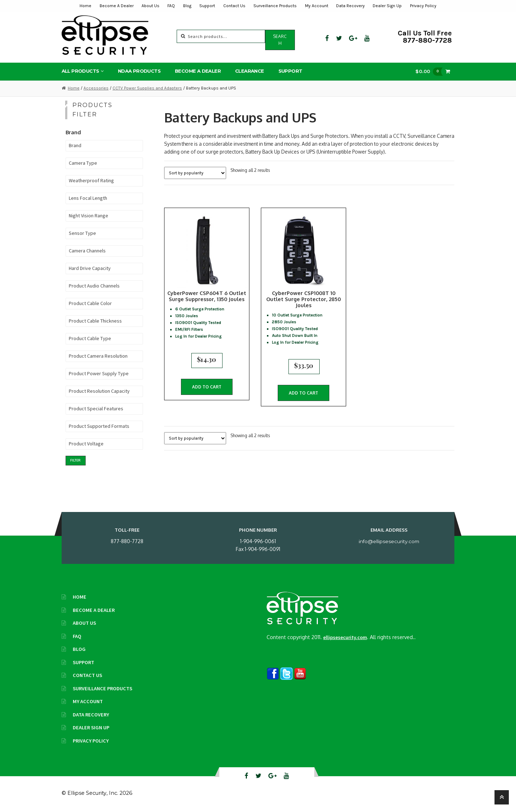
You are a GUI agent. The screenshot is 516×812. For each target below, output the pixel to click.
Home (85, 6)
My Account (317, 6)
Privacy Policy (423, 6)
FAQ (171, 6)
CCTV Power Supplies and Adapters (147, 88)
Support (207, 6)
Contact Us (234, 6)
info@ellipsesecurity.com (389, 541)
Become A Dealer (117, 6)
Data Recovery (350, 6)
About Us (150, 6)
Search (280, 40)
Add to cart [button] (207, 389)
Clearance (250, 71)
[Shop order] (195, 173)
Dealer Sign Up (387, 6)
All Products (80, 71)
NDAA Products (139, 71)
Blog (187, 6)
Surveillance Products (275, 6)
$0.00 (431, 71)
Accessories (96, 88)
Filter (75, 460)
